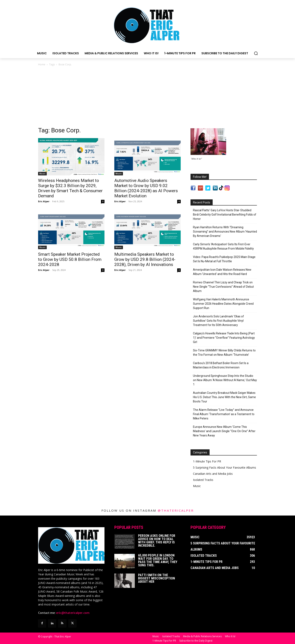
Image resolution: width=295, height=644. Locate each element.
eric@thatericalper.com (73, 613)
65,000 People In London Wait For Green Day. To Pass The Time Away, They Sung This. (158, 560)
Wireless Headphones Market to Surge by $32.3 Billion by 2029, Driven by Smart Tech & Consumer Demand (70, 188)
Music (42, 174)
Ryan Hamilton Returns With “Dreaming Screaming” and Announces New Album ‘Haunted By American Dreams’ (225, 232)
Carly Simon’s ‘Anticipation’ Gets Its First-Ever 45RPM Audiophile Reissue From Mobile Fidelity (223, 246)
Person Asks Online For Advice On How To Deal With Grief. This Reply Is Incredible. (157, 541)
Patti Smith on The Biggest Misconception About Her (157, 578)
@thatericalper (176, 510)
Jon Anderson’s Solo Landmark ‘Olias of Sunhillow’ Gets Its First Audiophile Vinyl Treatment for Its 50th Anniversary (218, 321)
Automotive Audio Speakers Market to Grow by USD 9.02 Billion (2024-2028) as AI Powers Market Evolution (146, 188)
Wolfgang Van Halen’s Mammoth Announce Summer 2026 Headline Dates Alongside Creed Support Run (223, 304)
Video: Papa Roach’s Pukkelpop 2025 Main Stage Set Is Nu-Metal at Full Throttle (224, 259)
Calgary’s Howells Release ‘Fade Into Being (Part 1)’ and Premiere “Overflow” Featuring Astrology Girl (224, 338)
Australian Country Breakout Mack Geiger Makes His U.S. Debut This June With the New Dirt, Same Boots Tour (224, 397)
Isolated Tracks (203, 480)
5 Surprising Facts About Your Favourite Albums (225, 467)
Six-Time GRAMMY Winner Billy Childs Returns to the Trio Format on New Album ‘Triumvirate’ (224, 353)
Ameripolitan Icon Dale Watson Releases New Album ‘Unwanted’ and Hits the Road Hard (222, 272)
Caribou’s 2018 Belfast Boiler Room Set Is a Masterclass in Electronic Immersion (221, 365)
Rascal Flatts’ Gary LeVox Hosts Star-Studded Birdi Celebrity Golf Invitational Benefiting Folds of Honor (225, 215)
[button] (256, 53)
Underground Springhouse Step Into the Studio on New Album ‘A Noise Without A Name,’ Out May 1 (225, 380)
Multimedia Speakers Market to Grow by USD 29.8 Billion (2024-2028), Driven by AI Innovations (145, 259)
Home (42, 64)
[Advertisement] (147, 98)
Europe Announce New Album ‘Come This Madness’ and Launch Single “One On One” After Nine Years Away (224, 431)
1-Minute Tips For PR (207, 461)
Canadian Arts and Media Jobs (213, 474)
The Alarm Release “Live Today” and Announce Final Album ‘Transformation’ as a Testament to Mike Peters (224, 414)
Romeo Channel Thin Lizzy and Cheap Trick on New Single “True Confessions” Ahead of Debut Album (223, 287)
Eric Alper (44, 201)
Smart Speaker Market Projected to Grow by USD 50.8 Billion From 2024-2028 (70, 259)
